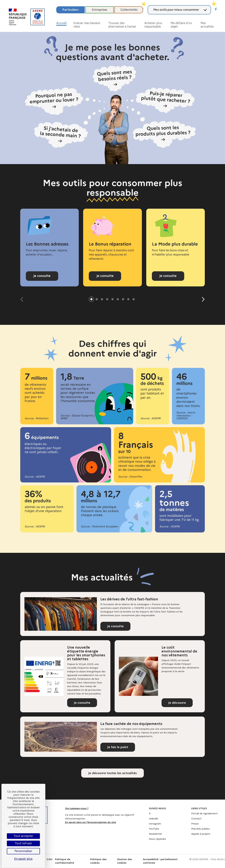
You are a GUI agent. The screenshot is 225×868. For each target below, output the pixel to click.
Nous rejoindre (157, 839)
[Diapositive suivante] (202, 299)
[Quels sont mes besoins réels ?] (115, 80)
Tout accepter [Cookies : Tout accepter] (23, 836)
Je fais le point (119, 749)
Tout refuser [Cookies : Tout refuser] (23, 843)
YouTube (154, 829)
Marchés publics (201, 829)
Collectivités (129, 10)
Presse (195, 824)
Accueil (61, 23)
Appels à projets (201, 834)
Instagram (155, 824)
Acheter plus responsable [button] (153, 25)
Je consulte (42, 276)
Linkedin (154, 819)
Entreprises (100, 10)
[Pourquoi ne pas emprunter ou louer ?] (67, 101)
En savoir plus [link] (23, 859)
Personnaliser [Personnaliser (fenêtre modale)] (23, 851)
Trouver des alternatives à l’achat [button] (122, 25)
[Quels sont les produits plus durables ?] (159, 127)
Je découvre (178, 703)
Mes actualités (207, 25)
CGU (49, 859)
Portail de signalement (204, 813)
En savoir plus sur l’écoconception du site (91, 822)
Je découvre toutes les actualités (112, 775)
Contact (196, 819)
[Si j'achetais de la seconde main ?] (71, 127)
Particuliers (70, 10)
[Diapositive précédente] (23, 299)
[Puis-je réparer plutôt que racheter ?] (158, 100)
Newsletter (155, 834)
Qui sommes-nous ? (77, 808)
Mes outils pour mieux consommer (176, 10)
